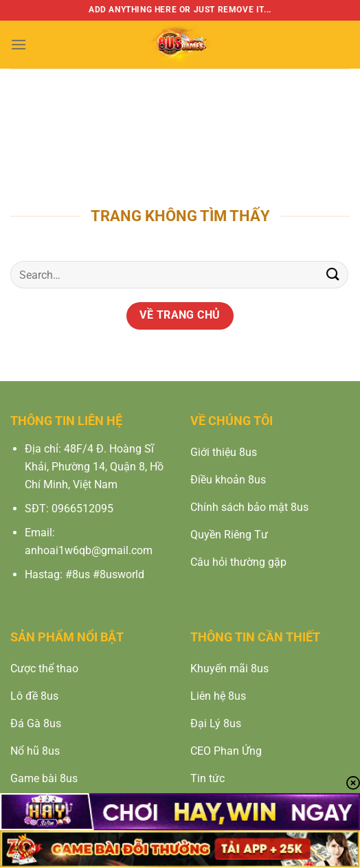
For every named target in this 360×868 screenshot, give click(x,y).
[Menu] (19, 44)
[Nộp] (333, 275)
